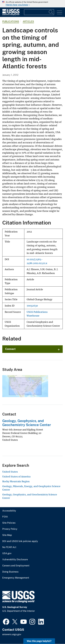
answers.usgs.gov (12, 634)
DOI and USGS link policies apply (20, 541)
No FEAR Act (9, 547)
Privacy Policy (10, 529)
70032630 (32, 306)
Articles (28, 21)
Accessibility (9, 511)
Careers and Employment (16, 566)
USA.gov (7, 553)
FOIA (5, 517)
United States (10, 472)
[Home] (11, 15)
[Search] (51, 12)
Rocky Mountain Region (16, 481)
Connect (10, 349)
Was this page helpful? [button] (39, 641)
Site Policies (9, 523)
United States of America (16, 477)
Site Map (7, 535)
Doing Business (10, 572)
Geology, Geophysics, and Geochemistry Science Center (27, 423)
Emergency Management (16, 578)
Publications (11, 21)
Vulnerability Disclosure (15, 560)
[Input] (39, 12)
